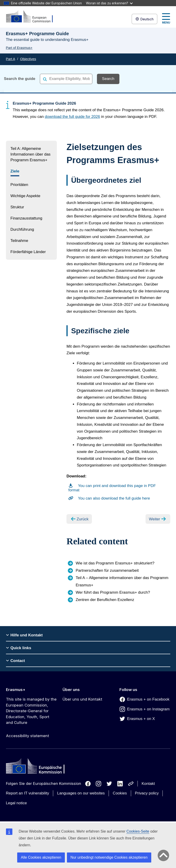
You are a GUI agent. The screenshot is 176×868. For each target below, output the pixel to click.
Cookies (120, 793)
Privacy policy (147, 793)
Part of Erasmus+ (19, 48)
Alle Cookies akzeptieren (41, 857)
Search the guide (20, 79)
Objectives (28, 59)
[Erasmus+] (32, 17)
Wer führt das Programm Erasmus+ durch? (113, 592)
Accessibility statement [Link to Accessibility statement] (27, 736)
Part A (11, 59)
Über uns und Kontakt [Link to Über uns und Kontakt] (82, 699)
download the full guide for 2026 (72, 117)
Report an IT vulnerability (28, 793)
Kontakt (148, 784)
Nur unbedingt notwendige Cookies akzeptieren (109, 857)
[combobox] (66, 79)
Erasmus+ (16, 690)
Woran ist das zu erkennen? (109, 3)
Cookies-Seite (138, 831)
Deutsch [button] (144, 19)
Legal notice (16, 803)
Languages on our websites (81, 793)
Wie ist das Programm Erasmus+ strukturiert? (115, 563)
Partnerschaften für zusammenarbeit (107, 570)
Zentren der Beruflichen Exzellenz (105, 600)
